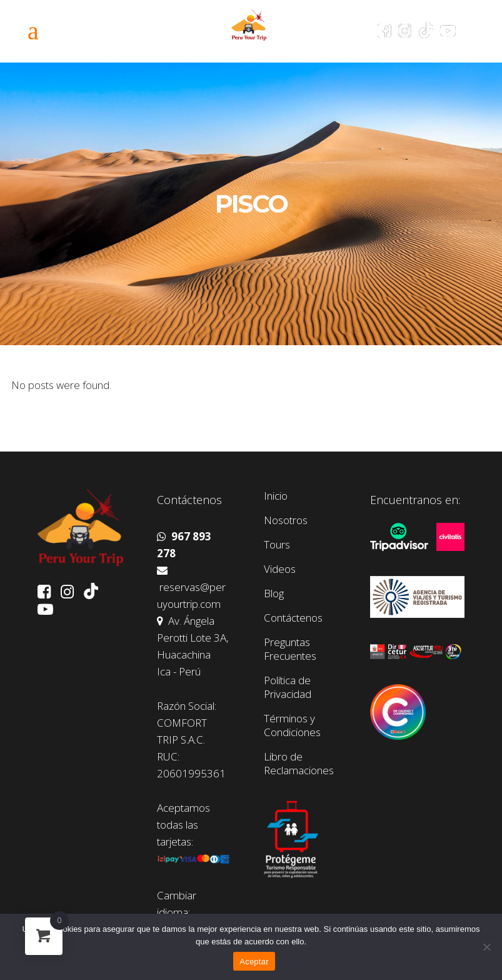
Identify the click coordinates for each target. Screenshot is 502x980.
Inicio (276, 496)
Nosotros (286, 520)
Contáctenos (293, 618)
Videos (280, 569)
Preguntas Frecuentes (290, 649)
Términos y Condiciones (292, 725)
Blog (274, 594)
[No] (486, 947)
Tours (277, 545)
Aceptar (254, 962)
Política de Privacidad (288, 687)
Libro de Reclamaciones (299, 764)
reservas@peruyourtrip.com (191, 588)
